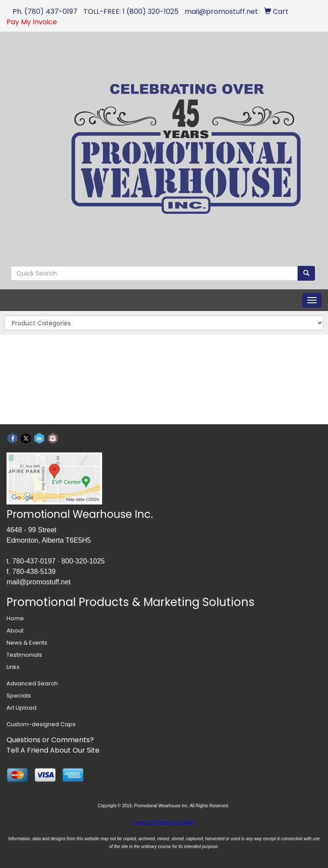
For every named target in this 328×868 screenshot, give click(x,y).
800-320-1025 (83, 561)
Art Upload (22, 708)
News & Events (27, 643)
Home (15, 618)
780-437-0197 (34, 561)
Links (13, 667)
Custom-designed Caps (41, 724)
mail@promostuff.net (39, 582)
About (15, 631)
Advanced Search (32, 683)
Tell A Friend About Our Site (53, 750)
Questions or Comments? (50, 740)
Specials (19, 696)
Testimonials (24, 655)
